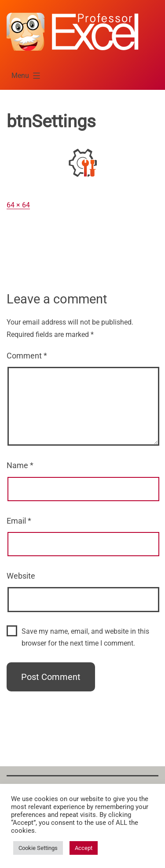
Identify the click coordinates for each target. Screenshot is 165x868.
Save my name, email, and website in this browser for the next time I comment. (85, 637)
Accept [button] (84, 848)
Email (19, 521)
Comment (27, 356)
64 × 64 (18, 205)
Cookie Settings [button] (38, 848)
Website (21, 576)
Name (20, 465)
